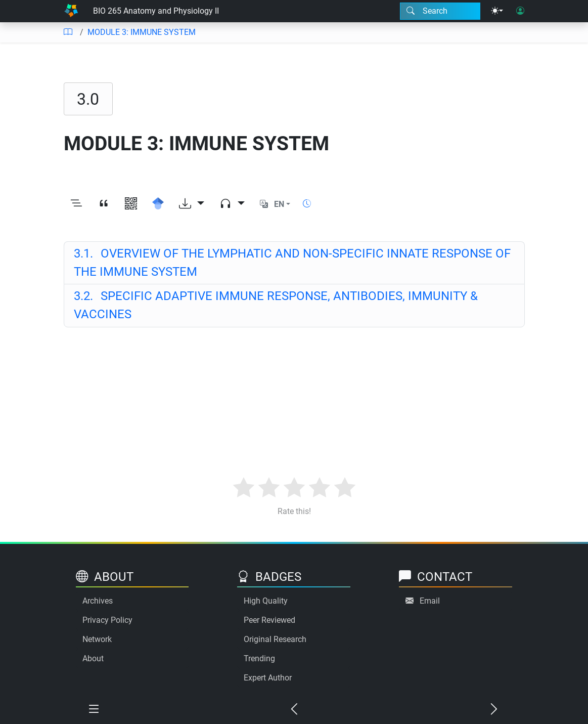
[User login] (520, 11)
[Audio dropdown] (232, 204)
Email (430, 601)
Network (97, 639)
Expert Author (268, 678)
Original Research (275, 639)
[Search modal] (440, 11)
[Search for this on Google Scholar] (158, 204)
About (93, 658)
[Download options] (192, 204)
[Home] (71, 11)
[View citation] (104, 204)
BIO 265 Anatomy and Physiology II (156, 11)
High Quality (266, 601)
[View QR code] (131, 204)
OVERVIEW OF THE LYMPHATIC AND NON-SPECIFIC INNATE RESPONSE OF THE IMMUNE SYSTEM (292, 263)
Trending (259, 658)
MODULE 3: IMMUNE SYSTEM (142, 32)
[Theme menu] (497, 11)
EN (279, 204)
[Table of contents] (68, 32)
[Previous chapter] (294, 710)
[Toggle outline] (76, 204)
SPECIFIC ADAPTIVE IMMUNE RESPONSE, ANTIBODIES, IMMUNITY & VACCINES (276, 305)
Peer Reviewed (269, 620)
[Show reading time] (307, 204)
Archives (98, 601)
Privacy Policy (107, 620)
